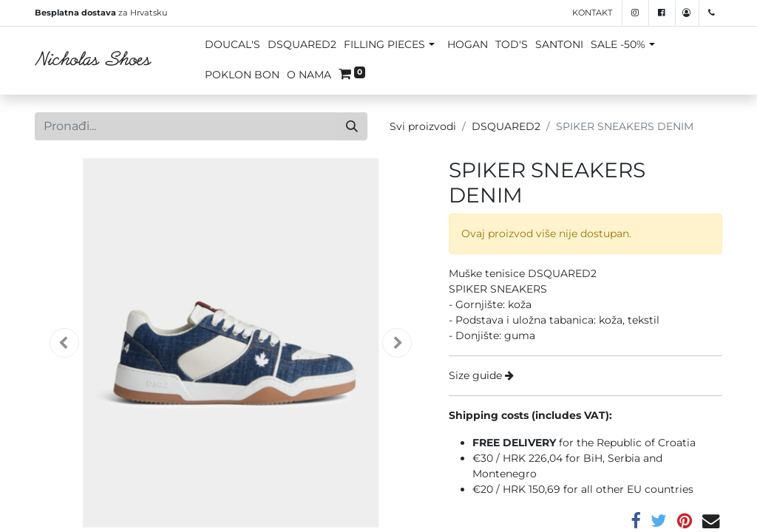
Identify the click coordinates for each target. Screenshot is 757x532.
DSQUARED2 (302, 44)
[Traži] (352, 126)
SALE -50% (618, 44)
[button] (64, 343)
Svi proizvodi (423, 126)
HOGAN (468, 44)
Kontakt (592, 13)
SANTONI (559, 44)
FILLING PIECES (384, 44)
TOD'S (512, 44)
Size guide (481, 375)
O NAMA (309, 75)
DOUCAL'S (232, 44)
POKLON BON (242, 75)
